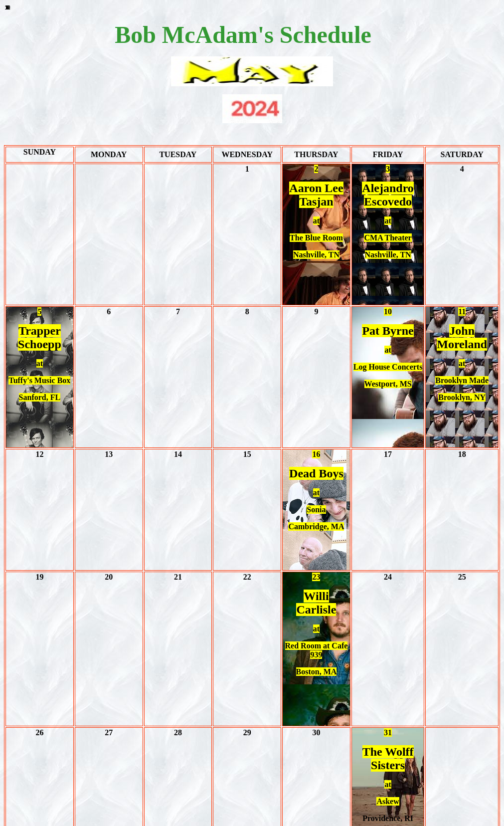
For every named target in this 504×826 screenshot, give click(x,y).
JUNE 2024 (252, 764)
